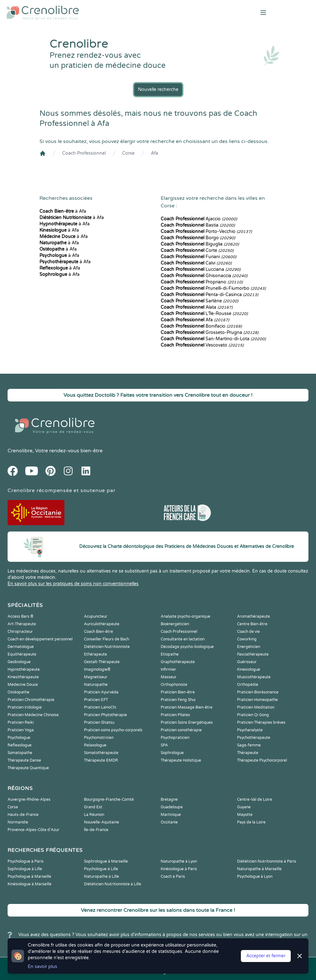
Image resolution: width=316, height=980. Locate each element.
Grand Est (93, 807)
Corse (128, 153)
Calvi (196, 263)
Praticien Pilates (175, 715)
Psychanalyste (250, 730)
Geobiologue (19, 662)
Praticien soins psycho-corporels (113, 730)
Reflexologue (20, 745)
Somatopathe (20, 753)
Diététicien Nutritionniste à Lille (113, 884)
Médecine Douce (23, 685)
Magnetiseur (96, 677)
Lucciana (201, 269)
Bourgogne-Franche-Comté (109, 799)
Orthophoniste (174, 685)
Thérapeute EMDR (101, 760)
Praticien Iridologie (25, 707)
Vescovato (202, 345)
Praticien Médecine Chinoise (33, 715)
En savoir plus (42, 967)
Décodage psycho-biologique (187, 647)
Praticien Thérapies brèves (261, 722)
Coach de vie (248, 632)
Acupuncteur (96, 616)
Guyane (244, 807)
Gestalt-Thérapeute (102, 662)
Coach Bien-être (98, 632)
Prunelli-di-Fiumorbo (213, 288)
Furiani (199, 257)
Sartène (200, 301)
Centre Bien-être (252, 624)
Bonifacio (201, 326)
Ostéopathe (18, 692)
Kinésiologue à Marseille (30, 884)
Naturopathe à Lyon (179, 861)
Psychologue (19, 738)
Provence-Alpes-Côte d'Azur (33, 830)
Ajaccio (199, 219)
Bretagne (169, 799)
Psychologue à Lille (101, 869)
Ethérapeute (95, 654)
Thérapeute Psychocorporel (262, 760)
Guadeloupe (172, 807)
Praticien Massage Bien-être (187, 707)
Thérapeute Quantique (28, 768)
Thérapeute (248, 753)
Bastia (198, 225)
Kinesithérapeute (23, 677)
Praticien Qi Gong (253, 715)
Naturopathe (96, 685)
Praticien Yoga (21, 730)
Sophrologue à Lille (25, 869)
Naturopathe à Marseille (259, 869)
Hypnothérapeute (24, 669)
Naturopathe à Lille (101, 876)
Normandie (18, 822)
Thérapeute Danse (24, 760)
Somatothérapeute (101, 753)
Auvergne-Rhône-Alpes (29, 799)
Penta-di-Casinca (209, 295)
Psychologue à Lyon (255, 876)
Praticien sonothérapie (181, 730)
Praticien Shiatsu (99, 722)
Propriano (202, 282)
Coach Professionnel (84, 153)
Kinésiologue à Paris (179, 869)
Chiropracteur (20, 632)
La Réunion (94, 815)
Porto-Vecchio (206, 232)
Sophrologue (172, 753)
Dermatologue (21, 647)
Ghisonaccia (204, 276)
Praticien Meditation (256, 707)
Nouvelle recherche (158, 89)
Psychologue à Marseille (29, 876)
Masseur (169, 677)
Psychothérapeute (254, 738)
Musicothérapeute (254, 677)
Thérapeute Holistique (181, 760)
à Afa (63, 211)
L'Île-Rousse (204, 314)
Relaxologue (95, 745)
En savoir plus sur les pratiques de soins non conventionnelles (73, 584)
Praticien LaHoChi (100, 707)
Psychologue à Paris (26, 861)
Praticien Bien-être (178, 692)
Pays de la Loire (251, 822)
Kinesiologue (249, 669)
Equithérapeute (22, 654)
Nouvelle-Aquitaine (101, 822)
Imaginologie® (97, 669)
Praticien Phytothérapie (105, 715)
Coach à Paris (173, 876)
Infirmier (168, 669)
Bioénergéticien (175, 624)
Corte (197, 250)
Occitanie (169, 822)
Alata (197, 307)
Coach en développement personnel (40, 639)
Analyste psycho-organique (185, 616)
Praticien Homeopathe (257, 700)
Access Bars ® (21, 616)
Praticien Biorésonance (258, 692)
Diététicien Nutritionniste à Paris (267, 861)
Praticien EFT (96, 700)
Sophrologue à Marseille (106, 861)
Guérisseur (247, 662)
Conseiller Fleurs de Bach (107, 639)
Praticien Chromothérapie (31, 700)
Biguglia (200, 244)
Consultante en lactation (183, 639)
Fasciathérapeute (253, 654)
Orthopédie (248, 685)
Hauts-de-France (23, 815)
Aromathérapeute (253, 616)
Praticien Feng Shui (178, 700)
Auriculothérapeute (102, 624)
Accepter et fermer (266, 956)
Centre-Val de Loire (255, 799)
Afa (155, 153)
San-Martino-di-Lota (213, 339)
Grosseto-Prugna (210, 333)
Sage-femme (249, 745)
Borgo (198, 238)
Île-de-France (96, 830)
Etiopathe (170, 654)
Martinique (171, 815)
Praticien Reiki (21, 722)
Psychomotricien (99, 738)
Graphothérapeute (178, 662)
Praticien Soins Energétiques (187, 722)
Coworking (247, 639)
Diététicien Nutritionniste (107, 647)
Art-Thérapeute (22, 624)
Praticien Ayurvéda (101, 692)
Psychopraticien (175, 738)
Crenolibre (20, 451)
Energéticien (249, 647)
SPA (164, 745)
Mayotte (245, 815)
